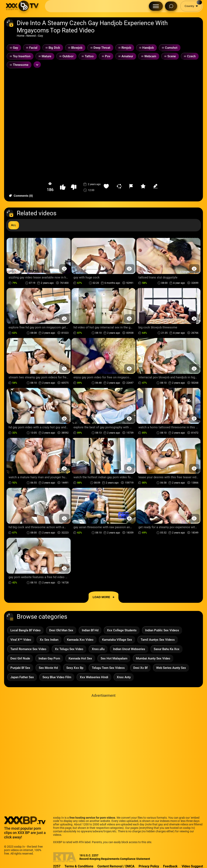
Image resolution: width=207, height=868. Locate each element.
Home (21, 36)
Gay (41, 36)
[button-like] (63, 187)
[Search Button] (171, 6)
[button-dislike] (74, 187)
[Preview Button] (64, 269)
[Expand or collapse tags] (37, 65)
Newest (31, 36)
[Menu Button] (156, 6)
